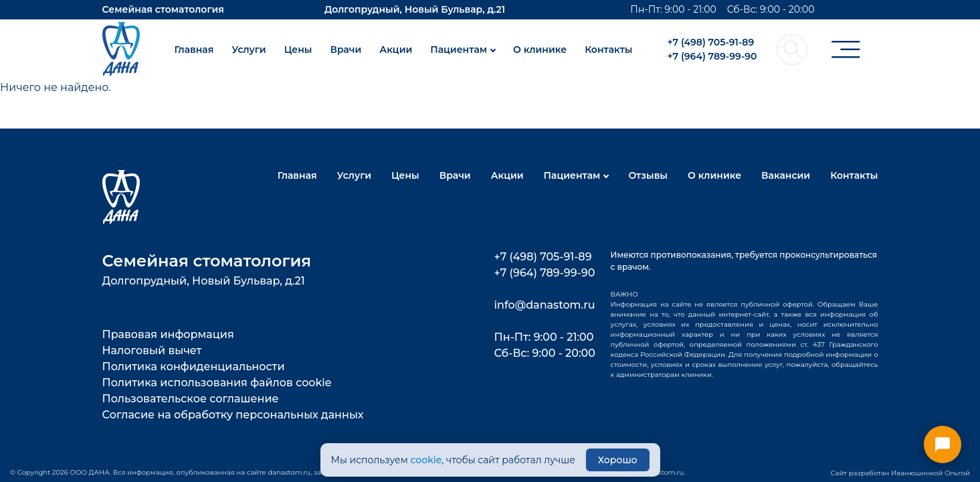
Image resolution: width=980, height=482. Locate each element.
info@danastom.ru (545, 305)
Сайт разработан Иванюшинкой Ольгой (900, 473)
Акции (396, 50)
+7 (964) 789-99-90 (712, 56)
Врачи (346, 50)
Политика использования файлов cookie (217, 383)
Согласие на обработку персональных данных (233, 415)
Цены (298, 50)
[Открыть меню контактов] (943, 445)
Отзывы (648, 175)
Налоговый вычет (152, 350)
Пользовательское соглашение (191, 399)
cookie (426, 460)
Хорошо (618, 460)
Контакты (608, 50)
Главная (194, 50)
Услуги (249, 50)
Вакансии (786, 175)
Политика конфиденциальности (194, 367)
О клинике (540, 50)
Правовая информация (168, 334)
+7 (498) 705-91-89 (710, 42)
